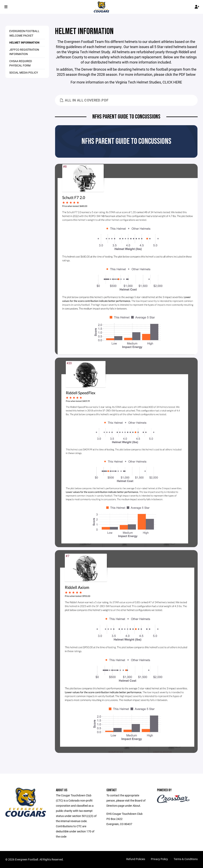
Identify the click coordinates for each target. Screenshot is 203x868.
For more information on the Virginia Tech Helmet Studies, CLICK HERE (126, 82)
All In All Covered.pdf (84, 100)
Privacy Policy (159, 859)
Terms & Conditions (186, 859)
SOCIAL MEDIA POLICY (24, 72)
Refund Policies (136, 859)
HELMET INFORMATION (24, 42)
